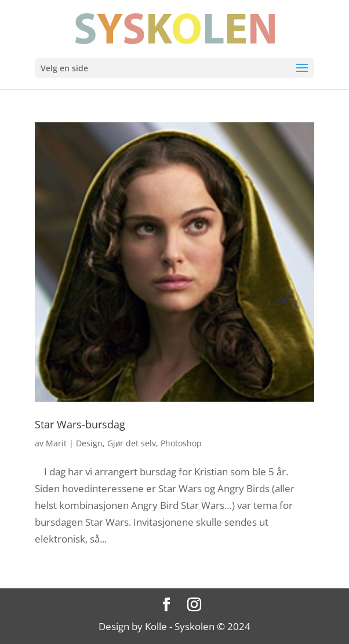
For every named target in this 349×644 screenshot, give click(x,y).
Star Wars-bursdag (80, 424)
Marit (56, 443)
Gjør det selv (132, 443)
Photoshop (181, 443)
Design (89, 443)
